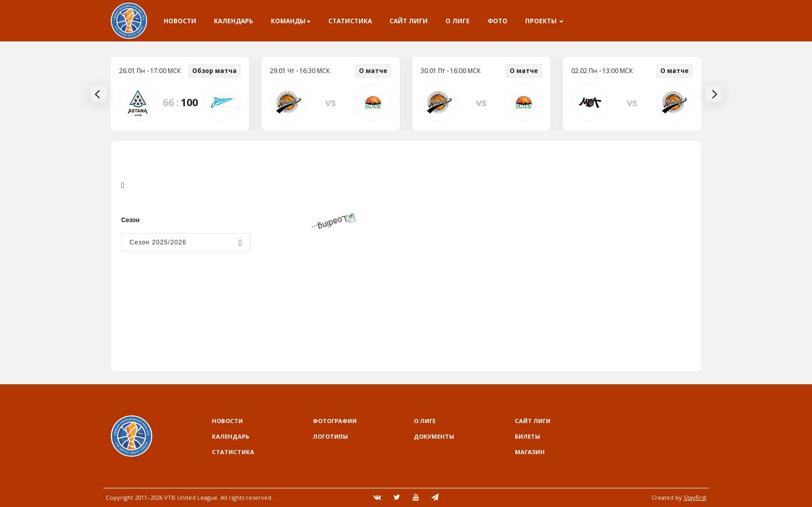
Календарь (234, 21)
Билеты (527, 436)
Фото (497, 21)
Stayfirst (695, 497)
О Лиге (458, 21)
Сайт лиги (409, 21)
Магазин (530, 452)
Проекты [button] (544, 21)
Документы (434, 436)
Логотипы (330, 436)
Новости (180, 21)
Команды (291, 21)
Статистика (350, 21)
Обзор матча (214, 71)
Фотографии (335, 421)
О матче (373, 71)
